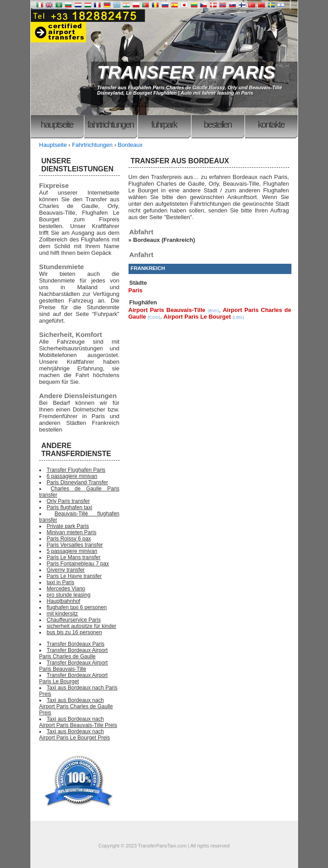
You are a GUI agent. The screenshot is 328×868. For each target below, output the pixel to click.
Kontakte (271, 125)
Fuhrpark (164, 125)
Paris (136, 290)
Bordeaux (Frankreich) (164, 240)
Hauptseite (57, 125)
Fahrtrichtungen (110, 125)
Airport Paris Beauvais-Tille (167, 310)
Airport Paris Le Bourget (197, 317)
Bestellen (217, 125)
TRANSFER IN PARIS (186, 72)
